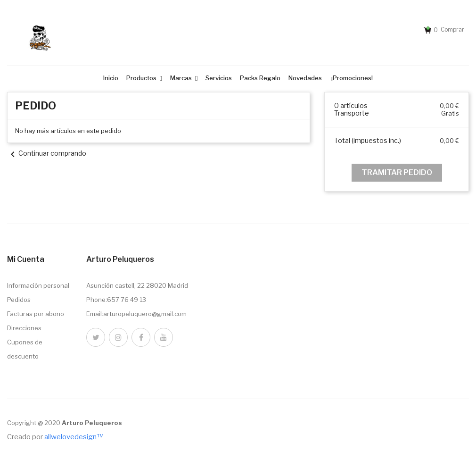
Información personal (38, 285)
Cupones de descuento (25, 349)
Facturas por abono (36, 314)
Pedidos (19, 300)
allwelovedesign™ (74, 437)
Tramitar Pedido (397, 172)
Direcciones (24, 328)
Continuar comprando (47, 153)
